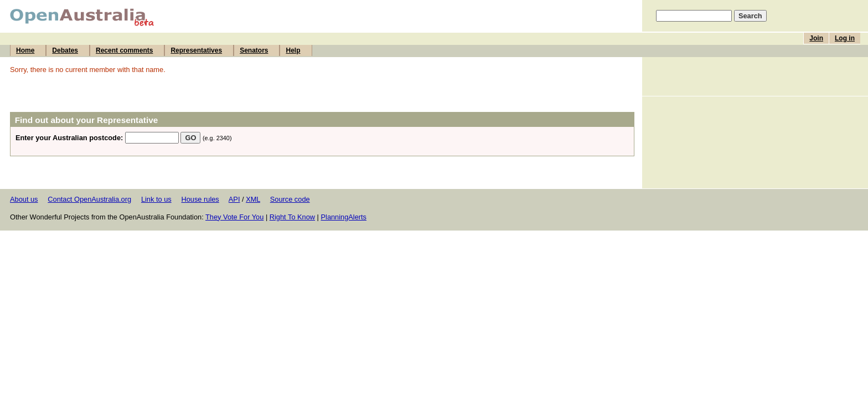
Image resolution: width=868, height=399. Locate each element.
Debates (65, 50)
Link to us (156, 199)
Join (816, 38)
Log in (845, 38)
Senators (254, 50)
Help (293, 50)
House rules (200, 199)
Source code (290, 199)
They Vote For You (234, 217)
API (234, 199)
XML (253, 199)
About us (24, 199)
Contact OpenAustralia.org (89, 199)
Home (25, 50)
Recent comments (124, 50)
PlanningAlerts (344, 217)
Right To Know (292, 217)
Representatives (196, 50)
